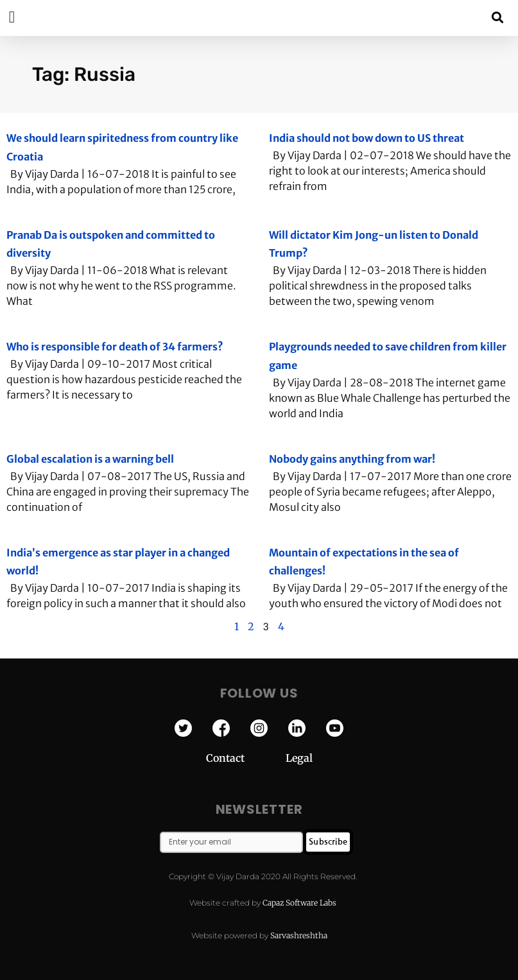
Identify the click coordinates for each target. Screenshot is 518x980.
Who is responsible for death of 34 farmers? (115, 347)
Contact (246, 758)
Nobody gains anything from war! (352, 459)
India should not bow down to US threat (367, 138)
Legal (299, 758)
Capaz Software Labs (299, 903)
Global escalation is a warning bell (90, 459)
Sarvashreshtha (299, 935)
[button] (498, 17)
